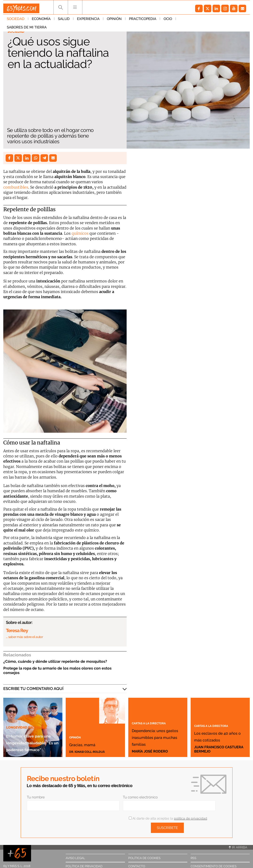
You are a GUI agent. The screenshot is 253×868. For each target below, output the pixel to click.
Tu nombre (36, 797)
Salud (64, 21)
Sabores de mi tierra (199, 21)
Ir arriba (238, 847)
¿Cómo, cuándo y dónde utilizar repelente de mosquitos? (55, 661)
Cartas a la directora (156, 709)
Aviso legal (75, 858)
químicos (80, 233)
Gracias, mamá (93, 743)
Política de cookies (144, 858)
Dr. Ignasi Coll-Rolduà (91, 751)
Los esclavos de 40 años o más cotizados (219, 732)
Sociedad (16, 21)
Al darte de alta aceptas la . (168, 818)
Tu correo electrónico (140, 797)
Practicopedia (143, 21)
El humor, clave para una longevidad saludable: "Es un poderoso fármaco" (31, 732)
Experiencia (88, 21)
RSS (193, 858)
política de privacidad (191, 818)
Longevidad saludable (31, 706)
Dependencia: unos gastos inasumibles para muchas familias (154, 729)
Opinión (114, 21)
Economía (41, 21)
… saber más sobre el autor (24, 637)
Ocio (168, 21)
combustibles (16, 187)
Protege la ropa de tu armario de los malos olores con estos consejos (57, 670)
